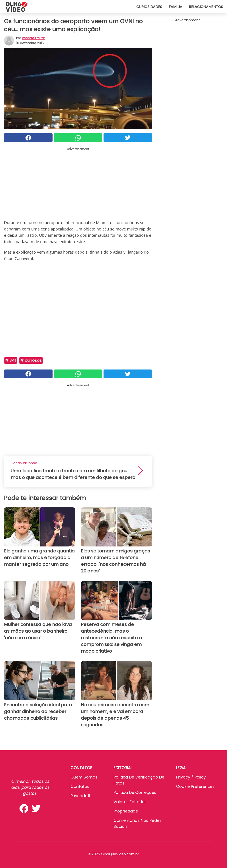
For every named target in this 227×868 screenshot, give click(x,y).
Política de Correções (135, 792)
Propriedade (126, 811)
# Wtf (11, 360)
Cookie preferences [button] (195, 786)
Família (175, 7)
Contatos (80, 786)
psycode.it (80, 796)
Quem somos (84, 777)
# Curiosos (31, 360)
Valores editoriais (131, 802)
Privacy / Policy (191, 777)
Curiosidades (149, 7)
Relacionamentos (206, 7)
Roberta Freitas (34, 38)
